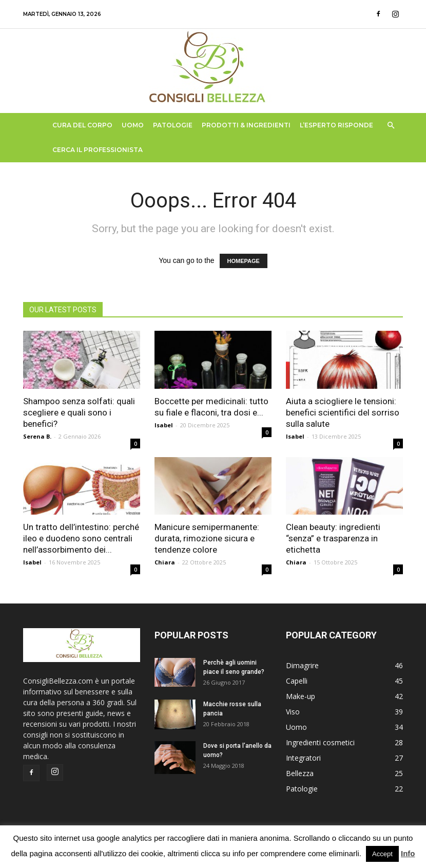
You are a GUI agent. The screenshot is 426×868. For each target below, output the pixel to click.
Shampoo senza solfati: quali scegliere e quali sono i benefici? (79, 412)
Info (408, 853)
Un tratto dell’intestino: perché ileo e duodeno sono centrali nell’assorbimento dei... (81, 538)
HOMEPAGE (244, 261)
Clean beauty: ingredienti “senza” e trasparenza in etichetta (333, 538)
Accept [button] (382, 854)
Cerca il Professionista (98, 150)
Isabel (164, 425)
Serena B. (37, 436)
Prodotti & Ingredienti (246, 125)
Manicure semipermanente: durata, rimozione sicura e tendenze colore (207, 538)
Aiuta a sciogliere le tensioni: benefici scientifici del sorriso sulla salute (343, 412)
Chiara (165, 562)
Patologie (173, 125)
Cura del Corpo (82, 125)
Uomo (133, 125)
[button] (391, 126)
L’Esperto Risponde (336, 125)
